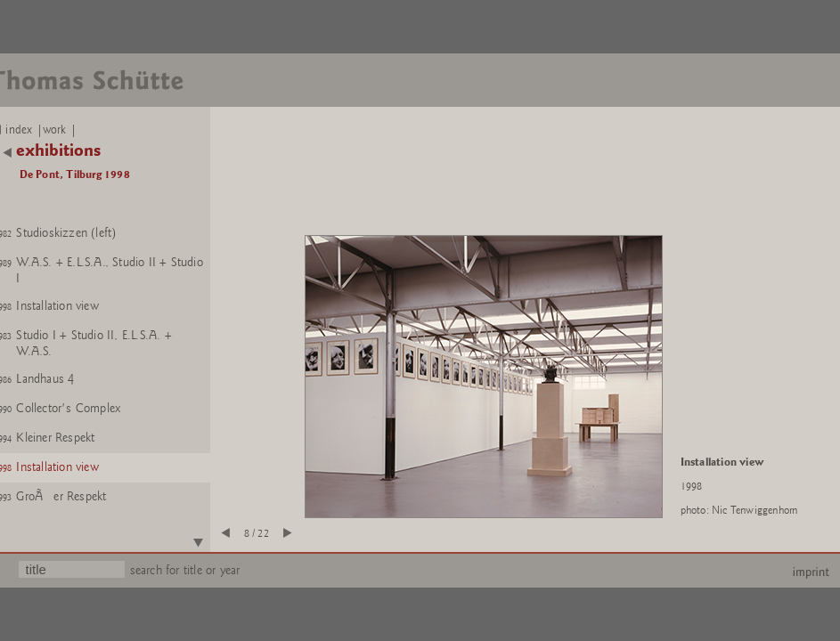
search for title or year (185, 570)
